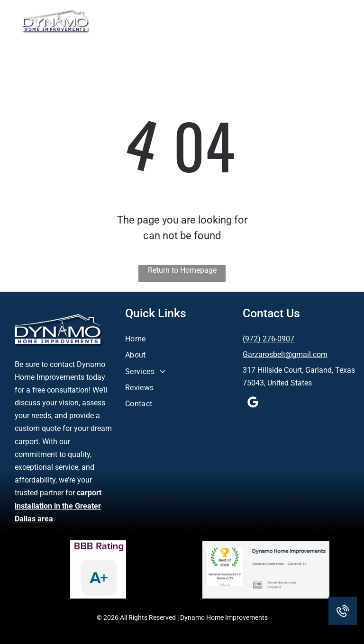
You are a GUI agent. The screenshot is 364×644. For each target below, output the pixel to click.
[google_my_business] (253, 404)
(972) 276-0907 (268, 339)
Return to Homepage (182, 270)
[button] (335, 21)
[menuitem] (182, 338)
